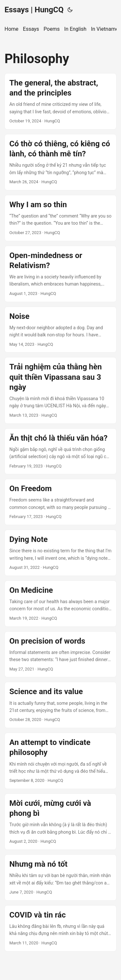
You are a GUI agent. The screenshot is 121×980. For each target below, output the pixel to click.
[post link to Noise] (60, 330)
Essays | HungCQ (34, 10)
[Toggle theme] (70, 10)
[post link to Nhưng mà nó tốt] (60, 878)
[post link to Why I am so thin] (60, 218)
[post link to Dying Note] (60, 553)
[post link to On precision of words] (60, 654)
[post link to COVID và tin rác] (60, 928)
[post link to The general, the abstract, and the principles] (60, 101)
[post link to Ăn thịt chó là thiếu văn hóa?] (60, 451)
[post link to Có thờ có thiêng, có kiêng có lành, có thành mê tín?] (60, 162)
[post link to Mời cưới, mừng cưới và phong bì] (60, 822)
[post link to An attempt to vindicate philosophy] (60, 761)
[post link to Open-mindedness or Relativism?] (60, 274)
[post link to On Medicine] (60, 604)
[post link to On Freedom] (60, 502)
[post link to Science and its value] (60, 705)
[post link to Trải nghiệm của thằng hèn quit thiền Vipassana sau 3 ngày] (60, 390)
